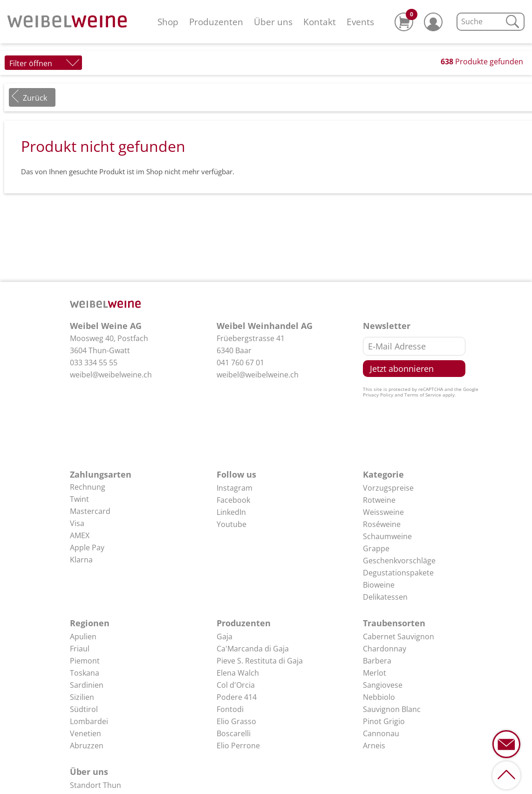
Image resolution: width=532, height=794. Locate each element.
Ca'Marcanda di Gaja (253, 649)
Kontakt (320, 22)
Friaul (80, 649)
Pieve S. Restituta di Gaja (260, 661)
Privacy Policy (378, 395)
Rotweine (379, 500)
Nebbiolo (379, 697)
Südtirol (84, 709)
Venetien (85, 733)
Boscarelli (234, 733)
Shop (168, 22)
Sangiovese (383, 685)
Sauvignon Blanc (392, 709)
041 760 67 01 (240, 363)
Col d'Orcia (236, 685)
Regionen (90, 623)
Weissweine (383, 512)
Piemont (85, 661)
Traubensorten (394, 623)
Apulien (83, 637)
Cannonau (381, 733)
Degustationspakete (398, 573)
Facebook (233, 500)
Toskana (85, 673)
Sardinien (87, 685)
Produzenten (216, 22)
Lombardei (89, 721)
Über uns (273, 22)
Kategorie (383, 474)
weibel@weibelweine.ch (111, 375)
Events (360, 22)
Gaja (225, 637)
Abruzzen (87, 746)
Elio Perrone (238, 746)
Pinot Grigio (384, 721)
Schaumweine (387, 536)
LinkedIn (231, 512)
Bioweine (379, 585)
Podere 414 (237, 697)
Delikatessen (385, 597)
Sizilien (82, 697)
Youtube (232, 524)
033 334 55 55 (94, 363)
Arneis (374, 746)
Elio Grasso (236, 721)
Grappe (376, 548)
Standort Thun (95, 785)
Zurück (35, 98)
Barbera (377, 661)
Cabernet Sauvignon (399, 637)
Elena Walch (238, 673)
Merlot (375, 673)
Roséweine (382, 524)
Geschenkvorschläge (399, 561)
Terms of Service (423, 395)
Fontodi (230, 709)
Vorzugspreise (388, 488)
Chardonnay (385, 649)
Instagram (235, 488)
